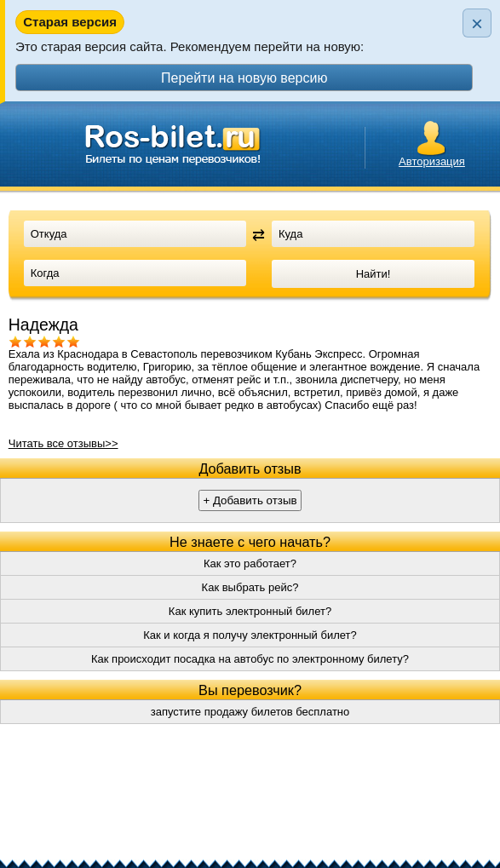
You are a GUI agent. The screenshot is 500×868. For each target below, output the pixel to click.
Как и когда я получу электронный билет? (250, 635)
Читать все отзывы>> (63, 443)
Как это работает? (250, 563)
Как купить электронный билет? (250, 611)
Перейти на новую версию (244, 78)
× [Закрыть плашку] (477, 23)
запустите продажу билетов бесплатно (250, 712)
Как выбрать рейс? (250, 587)
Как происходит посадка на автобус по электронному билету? (250, 659)
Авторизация (432, 161)
